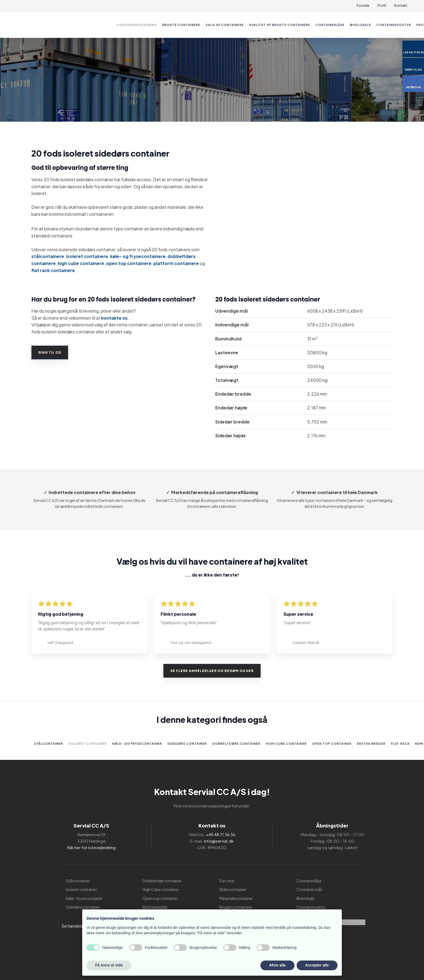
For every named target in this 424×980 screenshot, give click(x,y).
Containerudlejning (137, 25)
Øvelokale (360, 25)
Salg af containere (225, 25)
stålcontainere (48, 256)
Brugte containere (181, 25)
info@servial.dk (219, 841)
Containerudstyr (394, 25)
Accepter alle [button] (317, 965)
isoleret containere (87, 256)
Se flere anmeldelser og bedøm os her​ (212, 671)
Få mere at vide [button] (109, 965)
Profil (382, 6)
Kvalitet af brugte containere (280, 25)
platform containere (176, 263)
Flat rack (400, 744)
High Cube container (286, 744)
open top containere (129, 263)
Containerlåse (330, 25)
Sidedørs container (187, 744)
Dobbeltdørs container (236, 744)
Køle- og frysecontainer (137, 744)
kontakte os (114, 318)
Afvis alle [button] (277, 965)
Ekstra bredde (371, 744)
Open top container (332, 744)
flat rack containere (53, 270)
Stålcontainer (49, 744)
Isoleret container (88, 744)
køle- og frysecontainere (138, 256)
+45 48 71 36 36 (221, 834)
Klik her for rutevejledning (92, 847)
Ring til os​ (50, 352)
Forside (363, 6)
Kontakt (401, 6)
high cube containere (81, 263)
